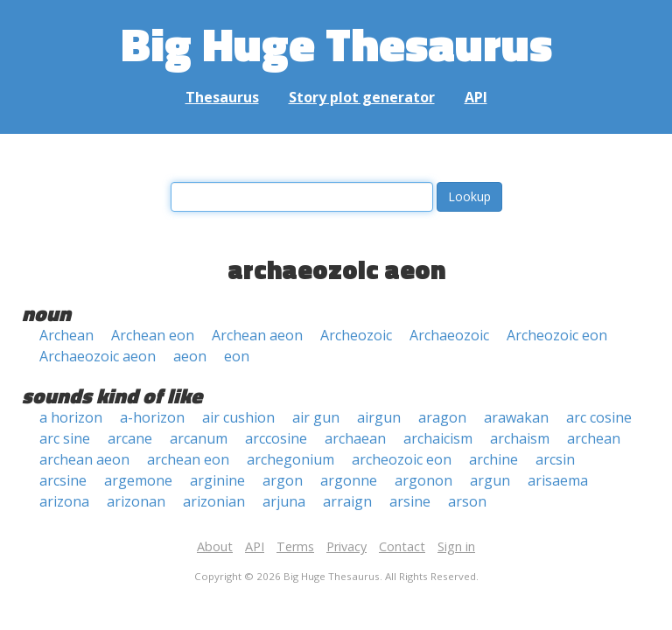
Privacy (346, 546)
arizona (64, 501)
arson (467, 501)
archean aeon (84, 459)
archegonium (290, 459)
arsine (410, 501)
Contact (402, 546)
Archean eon (153, 335)
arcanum (199, 438)
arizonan (136, 501)
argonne (349, 480)
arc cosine (599, 417)
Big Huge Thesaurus (336, 43)
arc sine (65, 438)
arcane (130, 438)
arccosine (276, 438)
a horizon (71, 417)
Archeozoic (356, 335)
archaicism (438, 438)
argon (283, 480)
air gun (316, 417)
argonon (423, 480)
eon (237, 356)
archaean (355, 438)
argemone (138, 480)
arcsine (63, 480)
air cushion (238, 417)
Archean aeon (257, 335)
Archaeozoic (449, 335)
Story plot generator (362, 97)
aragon (442, 417)
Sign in (456, 546)
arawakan (516, 417)
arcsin (555, 459)
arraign (347, 501)
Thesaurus (222, 97)
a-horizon (152, 417)
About (215, 546)
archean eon (188, 459)
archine (493, 459)
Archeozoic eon (557, 335)
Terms (295, 546)
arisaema (558, 480)
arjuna (284, 501)
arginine (217, 480)
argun (490, 480)
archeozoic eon (402, 459)
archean (594, 438)
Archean (66, 335)
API (476, 97)
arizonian (214, 501)
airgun (379, 417)
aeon (190, 356)
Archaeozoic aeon (98, 356)
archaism (520, 438)
